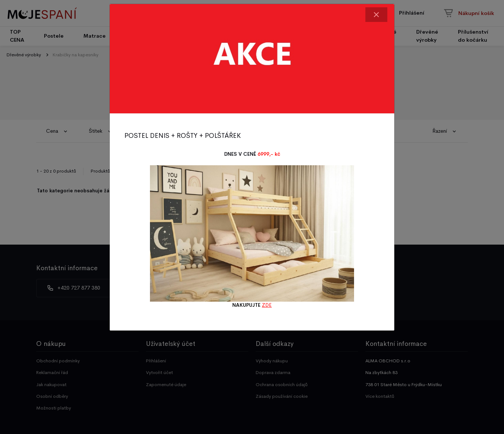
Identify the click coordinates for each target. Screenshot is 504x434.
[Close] (376, 15)
